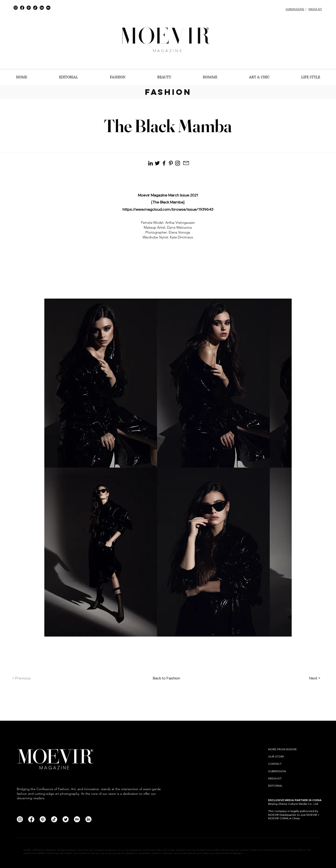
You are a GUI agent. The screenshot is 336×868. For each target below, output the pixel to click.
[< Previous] (27, 678)
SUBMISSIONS (295, 9)
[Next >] (309, 678)
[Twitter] (66, 819)
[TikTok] (35, 8)
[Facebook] (22, 8)
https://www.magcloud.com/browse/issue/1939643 (168, 209)
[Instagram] (16, 8)
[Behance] (48, 8)
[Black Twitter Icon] (157, 163)
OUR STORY (276, 756)
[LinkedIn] (42, 8)
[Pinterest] (29, 8)
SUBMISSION (277, 771)
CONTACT (275, 764)
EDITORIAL (275, 786)
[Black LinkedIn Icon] (150, 163)
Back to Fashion (166, 678)
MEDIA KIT (315, 9)
